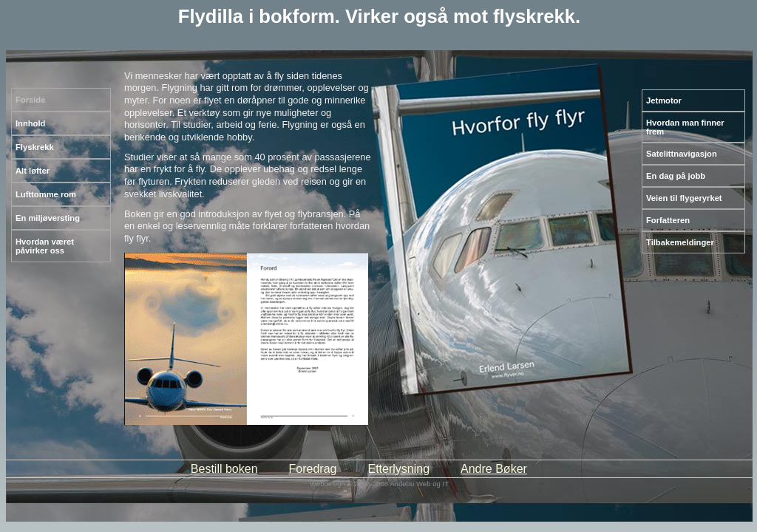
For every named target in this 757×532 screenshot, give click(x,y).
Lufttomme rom (46, 194)
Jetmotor (664, 100)
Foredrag (313, 469)
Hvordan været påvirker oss (45, 246)
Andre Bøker (494, 469)
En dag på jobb (676, 176)
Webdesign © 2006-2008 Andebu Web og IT (379, 484)
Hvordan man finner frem (685, 127)
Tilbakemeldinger (680, 242)
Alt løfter (33, 171)
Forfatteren (668, 220)
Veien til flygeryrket (684, 198)
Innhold (30, 123)
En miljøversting (48, 218)
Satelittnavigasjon (682, 154)
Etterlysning (398, 469)
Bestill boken (224, 469)
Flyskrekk (35, 147)
